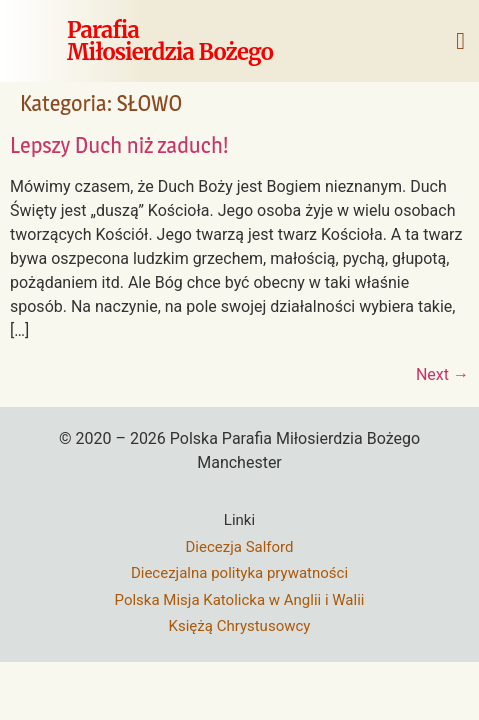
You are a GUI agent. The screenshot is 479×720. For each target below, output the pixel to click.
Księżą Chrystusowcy (240, 626)
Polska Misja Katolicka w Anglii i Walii (240, 600)
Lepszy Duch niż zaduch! (119, 145)
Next (442, 374)
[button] (460, 41)
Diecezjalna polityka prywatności (239, 573)
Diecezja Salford (239, 547)
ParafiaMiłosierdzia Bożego (170, 41)
